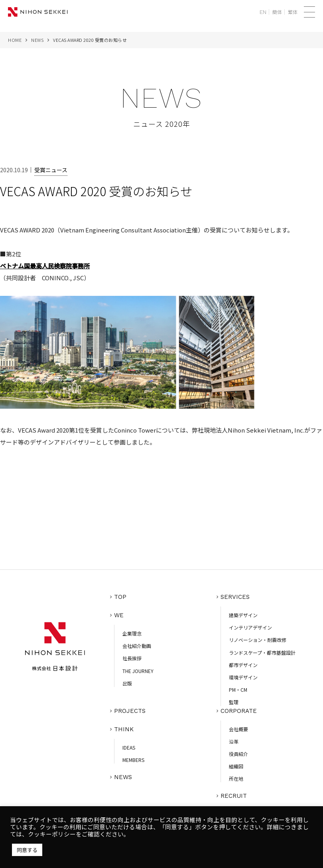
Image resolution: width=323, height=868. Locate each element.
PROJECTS (130, 711)
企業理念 (132, 633)
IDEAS (129, 747)
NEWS (37, 40)
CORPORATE (239, 711)
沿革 (234, 741)
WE (119, 615)
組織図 (236, 766)
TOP (120, 597)
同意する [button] (27, 850)
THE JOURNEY (138, 671)
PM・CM (238, 690)
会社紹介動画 (137, 646)
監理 (234, 702)
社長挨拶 (132, 658)
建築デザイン (243, 615)
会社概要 (238, 729)
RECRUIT (234, 796)
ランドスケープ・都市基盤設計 (262, 652)
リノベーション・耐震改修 (258, 640)
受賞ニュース (51, 170)
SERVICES (235, 597)
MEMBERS (133, 760)
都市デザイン (243, 665)
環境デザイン (243, 677)
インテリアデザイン (250, 627)
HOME (15, 40)
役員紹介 (238, 754)
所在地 (236, 778)
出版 (127, 683)
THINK (124, 729)
